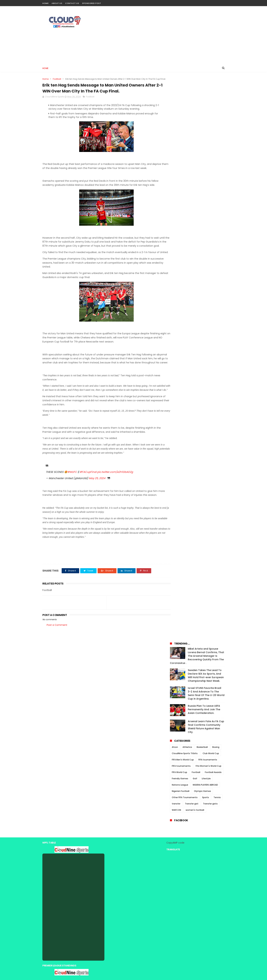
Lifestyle (206, 224)
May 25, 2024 (97, 498)
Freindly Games (180, 224)
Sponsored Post (92, 3)
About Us (57, 3)
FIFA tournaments (208, 205)
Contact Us (72, 3)
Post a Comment (57, 649)
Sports (206, 243)
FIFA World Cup (179, 218)
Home (45, 3)
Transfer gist (192, 249)
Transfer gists (210, 249)
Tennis (217, 243)
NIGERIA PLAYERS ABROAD (205, 231)
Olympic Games (202, 237)
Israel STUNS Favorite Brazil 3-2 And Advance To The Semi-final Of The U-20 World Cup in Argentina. (206, 139)
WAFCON (176, 256)
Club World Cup (211, 199)
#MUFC (72, 492)
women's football (195, 256)
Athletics (187, 193)
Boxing (216, 193)
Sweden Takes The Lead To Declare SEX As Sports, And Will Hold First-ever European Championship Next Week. (206, 121)
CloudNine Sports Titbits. (185, 199)
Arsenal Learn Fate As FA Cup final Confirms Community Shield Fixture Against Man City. (206, 172)
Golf (195, 224)
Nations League (180, 231)
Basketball (202, 193)
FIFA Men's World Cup (183, 205)
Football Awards (213, 218)
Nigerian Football (181, 237)
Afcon (175, 193)
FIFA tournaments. (181, 212)
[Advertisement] (163, 35)
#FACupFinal (88, 492)
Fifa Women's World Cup (209, 212)
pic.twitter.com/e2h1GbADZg (115, 492)
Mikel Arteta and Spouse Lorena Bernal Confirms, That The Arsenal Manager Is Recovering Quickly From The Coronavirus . (197, 102)
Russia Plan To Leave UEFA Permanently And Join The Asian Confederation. (204, 155)
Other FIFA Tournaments (185, 243)
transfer (176, 249)
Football (57, 79)
